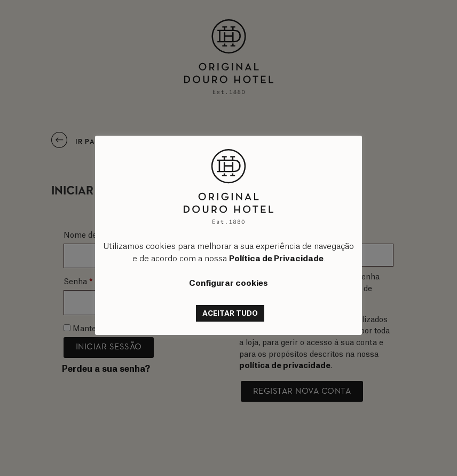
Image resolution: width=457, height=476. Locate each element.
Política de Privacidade (276, 259)
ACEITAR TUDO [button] (230, 313)
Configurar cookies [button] (228, 283)
